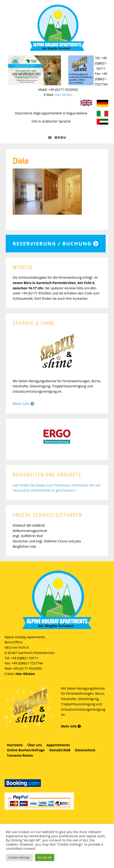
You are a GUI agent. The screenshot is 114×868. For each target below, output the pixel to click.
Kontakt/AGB (60, 750)
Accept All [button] (45, 857)
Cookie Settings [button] (19, 857)
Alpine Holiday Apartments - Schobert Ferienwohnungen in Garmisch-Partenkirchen (57, 28)
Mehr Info (23, 404)
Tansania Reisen (20, 755)
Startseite (15, 745)
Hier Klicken (64, 95)
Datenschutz (85, 750)
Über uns (35, 745)
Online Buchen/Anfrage (26, 750)
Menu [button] (60, 137)
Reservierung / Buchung (56, 243)
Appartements (58, 745)
